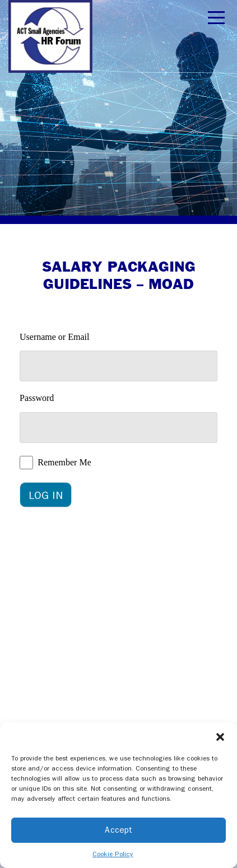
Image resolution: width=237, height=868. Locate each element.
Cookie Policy (113, 854)
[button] (220, 736)
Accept (118, 830)
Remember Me (64, 462)
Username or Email (54, 337)
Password (37, 398)
